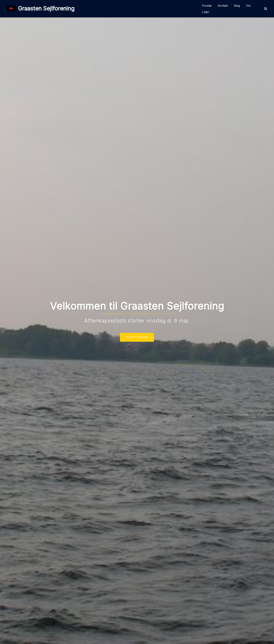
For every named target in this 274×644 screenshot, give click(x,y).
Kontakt (223, 6)
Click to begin (137, 337)
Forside (207, 6)
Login (206, 12)
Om (248, 6)
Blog (237, 6)
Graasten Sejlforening (46, 8)
